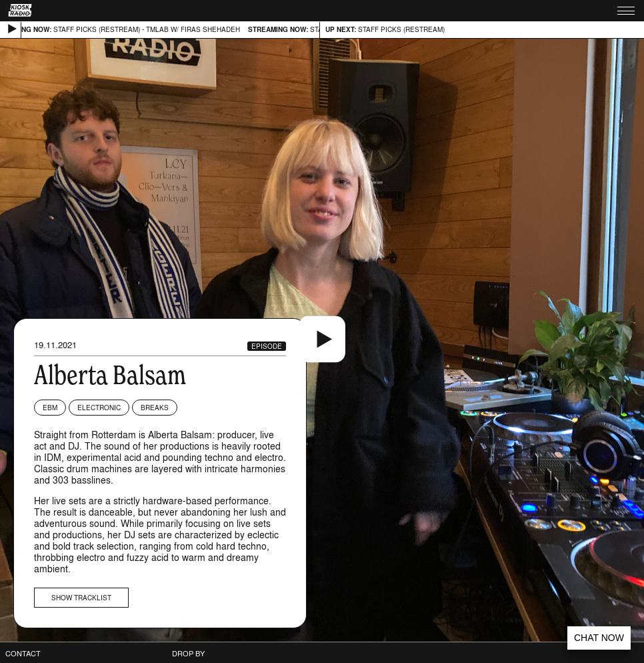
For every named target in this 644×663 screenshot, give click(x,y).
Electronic (99, 408)
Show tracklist (81, 598)
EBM (50, 408)
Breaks (155, 408)
